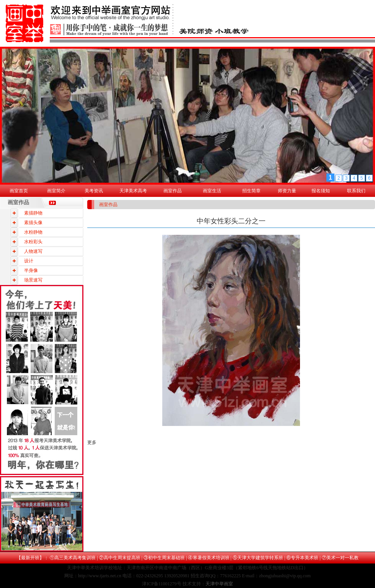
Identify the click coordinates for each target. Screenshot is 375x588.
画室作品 (173, 191)
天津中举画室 (219, 584)
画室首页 (19, 191)
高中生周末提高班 (122, 558)
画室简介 (56, 191)
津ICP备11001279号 (161, 584)
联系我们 (356, 191)
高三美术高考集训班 (75, 558)
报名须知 (321, 191)
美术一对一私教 (342, 558)
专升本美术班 (305, 558)
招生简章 (251, 191)
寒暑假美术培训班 (211, 558)
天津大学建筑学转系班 (260, 558)
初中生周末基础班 (166, 558)
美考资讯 (94, 191)
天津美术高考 (133, 191)
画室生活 (212, 191)
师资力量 (287, 191)
